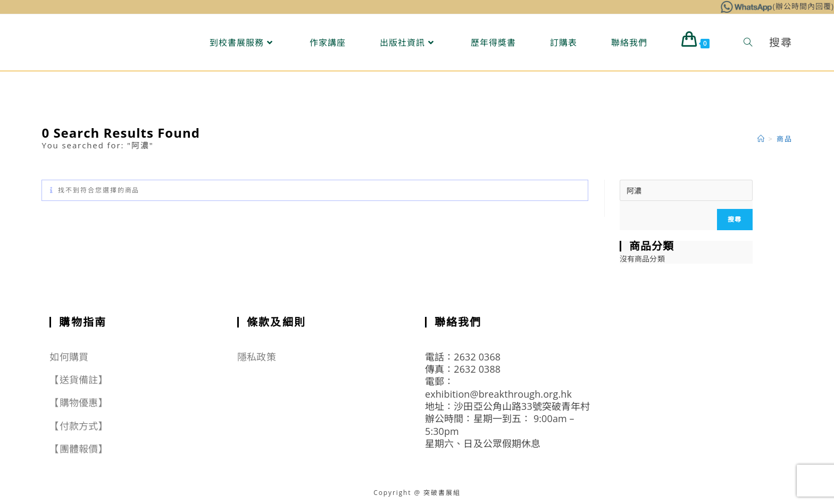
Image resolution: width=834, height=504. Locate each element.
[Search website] (748, 43)
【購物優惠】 (78, 402)
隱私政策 (256, 357)
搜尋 (735, 219)
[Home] (761, 139)
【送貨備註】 (78, 380)
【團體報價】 (78, 449)
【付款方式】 (78, 426)
